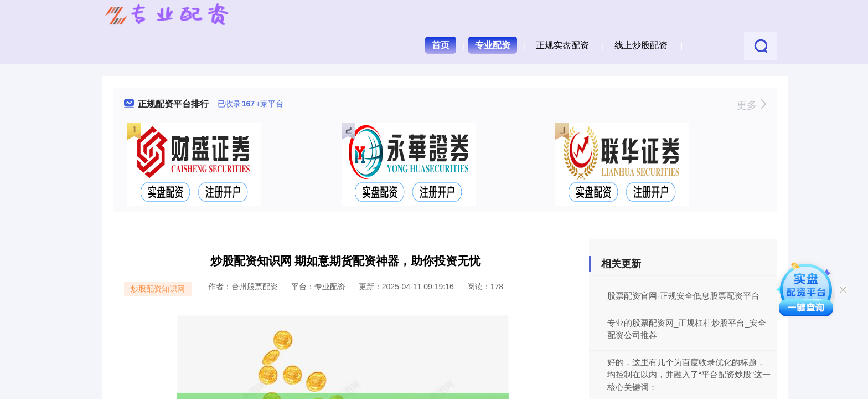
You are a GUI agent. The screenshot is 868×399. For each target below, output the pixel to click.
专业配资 (493, 45)
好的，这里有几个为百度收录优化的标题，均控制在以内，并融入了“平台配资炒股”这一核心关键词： (689, 375)
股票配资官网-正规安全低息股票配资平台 (683, 296)
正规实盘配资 (562, 45)
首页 (441, 45)
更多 (751, 105)
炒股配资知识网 (158, 289)
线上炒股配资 (641, 45)
